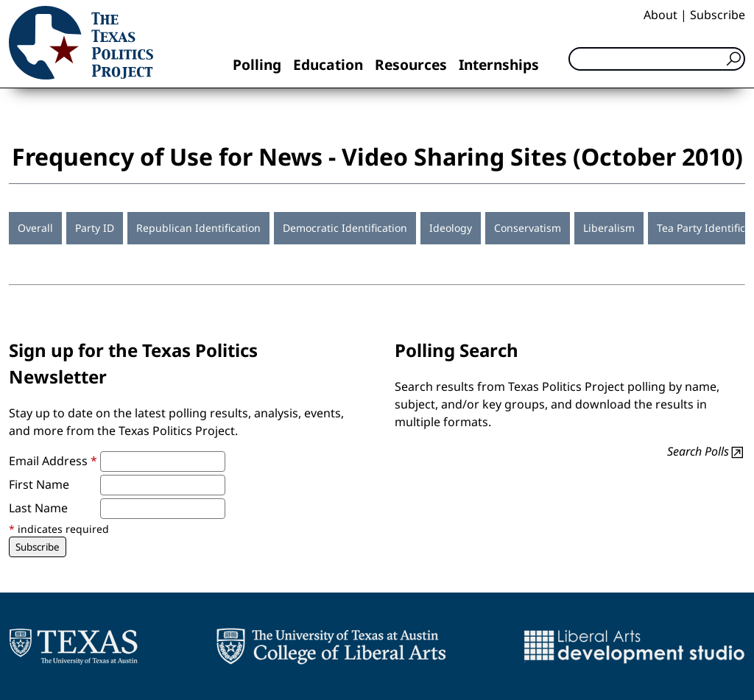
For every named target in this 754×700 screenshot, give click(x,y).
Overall (35, 228)
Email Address (53, 461)
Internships (499, 64)
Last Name (38, 508)
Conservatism (528, 228)
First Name (39, 484)
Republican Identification (198, 228)
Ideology (451, 228)
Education (328, 64)
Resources (411, 64)
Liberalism (609, 228)
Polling (257, 64)
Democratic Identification (345, 228)
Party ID (95, 228)
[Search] (657, 59)
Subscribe (718, 15)
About (660, 15)
